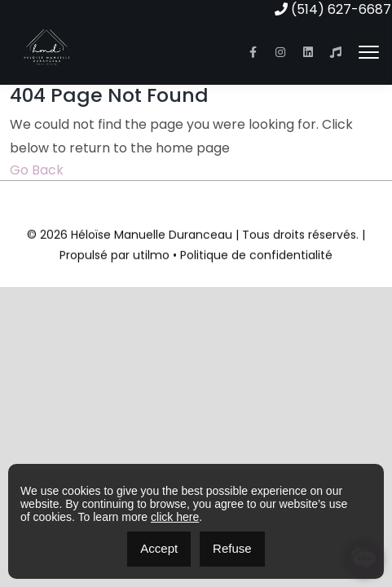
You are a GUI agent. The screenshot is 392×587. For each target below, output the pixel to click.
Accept (159, 548)
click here (175, 517)
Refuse (232, 548)
